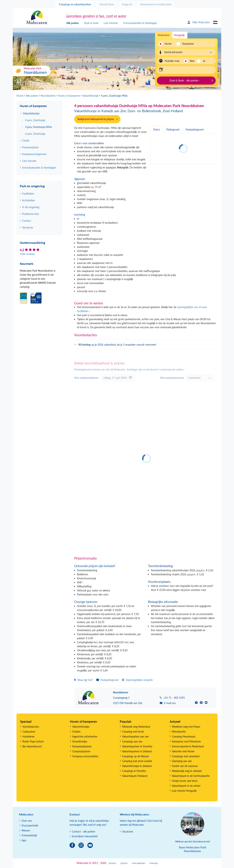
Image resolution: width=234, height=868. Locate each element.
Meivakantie (179, 732)
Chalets (76, 732)
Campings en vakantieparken (75, 4)
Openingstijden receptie (137, 680)
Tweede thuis (106, 4)
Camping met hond (133, 732)
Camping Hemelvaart (184, 736)
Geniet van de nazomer (185, 766)
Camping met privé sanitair (137, 761)
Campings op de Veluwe (135, 756)
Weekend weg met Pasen (186, 727)
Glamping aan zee (182, 761)
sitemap (153, 863)
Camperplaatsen (81, 751)
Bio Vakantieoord (32, 746)
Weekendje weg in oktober (187, 771)
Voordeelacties (31, 727)
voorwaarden (138, 863)
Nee (192, 61)
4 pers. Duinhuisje (35, 120)
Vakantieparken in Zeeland (137, 751)
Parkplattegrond (107, 680)
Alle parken (73, 23)
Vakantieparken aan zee (135, 736)
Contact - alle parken (84, 831)
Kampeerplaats (30, 147)
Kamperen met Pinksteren (186, 741)
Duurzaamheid (30, 825)
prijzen (124, 863)
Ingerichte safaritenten (85, 736)
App (24, 840)
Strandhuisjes (80, 741)
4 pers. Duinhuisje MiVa (38, 127)
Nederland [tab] (164, 35)
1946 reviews (27, 254)
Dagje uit (127, 4)
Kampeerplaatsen (82, 746)
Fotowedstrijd (29, 835)
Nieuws (26, 830)
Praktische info (31, 214)
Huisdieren (29, 736)
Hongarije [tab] (179, 35)
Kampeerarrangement (34, 154)
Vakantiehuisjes (81, 727)
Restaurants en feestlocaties (156, 4)
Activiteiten (29, 200)
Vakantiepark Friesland (135, 776)
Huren (168, 44)
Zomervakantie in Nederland (188, 746)
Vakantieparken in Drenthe (137, 746)
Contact (27, 221)
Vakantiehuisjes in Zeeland (137, 766)
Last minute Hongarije (184, 791)
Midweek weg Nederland (136, 727)
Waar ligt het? (84, 680)
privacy (113, 863)
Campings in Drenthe (134, 771)
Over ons (27, 821)
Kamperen (187, 44)
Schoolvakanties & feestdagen (140, 23)
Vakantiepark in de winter (186, 786)
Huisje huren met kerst (185, 781)
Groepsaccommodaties (85, 756)
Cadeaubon (29, 732)
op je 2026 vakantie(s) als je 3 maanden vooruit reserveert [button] (117, 345)
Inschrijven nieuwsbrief (85, 836)
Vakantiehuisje (31, 113)
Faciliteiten (28, 194)
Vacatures (28, 227)
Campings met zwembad (186, 756)
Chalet (26, 140)
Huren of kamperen (33, 106)
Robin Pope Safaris (33, 741)
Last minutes (111, 23)
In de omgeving (31, 207)
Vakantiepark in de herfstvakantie (191, 776)
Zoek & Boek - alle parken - (185, 80)
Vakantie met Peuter (183, 751)
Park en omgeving (32, 186)
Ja (204, 61)
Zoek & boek (91, 23)
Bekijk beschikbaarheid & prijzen (96, 119)
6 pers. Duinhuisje (35, 134)
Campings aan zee (132, 741)
